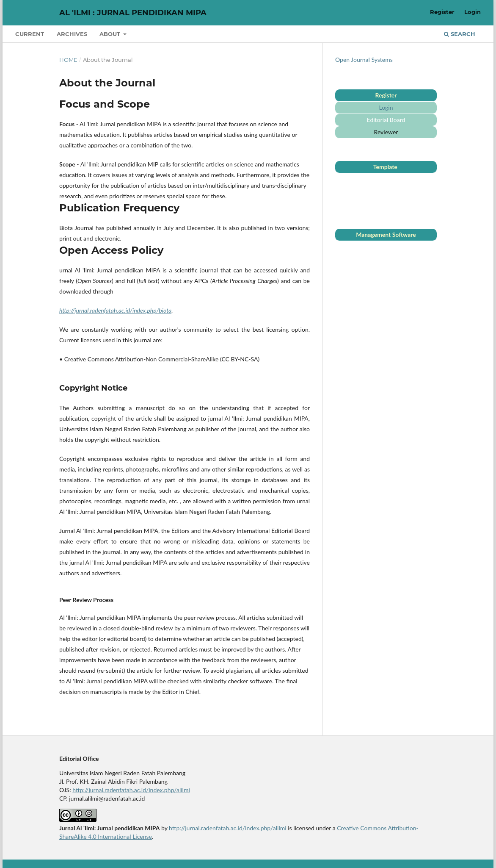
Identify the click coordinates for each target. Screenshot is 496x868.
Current (30, 34)
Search (460, 34)
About (111, 34)
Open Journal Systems (364, 60)
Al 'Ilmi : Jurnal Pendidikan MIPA (133, 13)
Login (473, 12)
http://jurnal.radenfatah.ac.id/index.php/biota (115, 310)
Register (442, 12)
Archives (72, 34)
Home (68, 60)
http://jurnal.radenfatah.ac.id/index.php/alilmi (131, 790)
